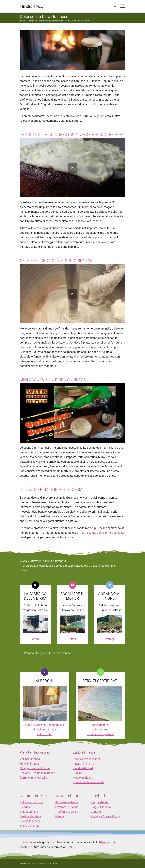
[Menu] (122, 6)
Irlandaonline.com (28, 863)
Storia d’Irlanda (29, 826)
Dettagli (35, 639)
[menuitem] (115, 6)
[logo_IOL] (31, 6)
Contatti (96, 812)
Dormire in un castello (34, 778)
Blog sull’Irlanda (101, 807)
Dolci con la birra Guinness (44, 17)
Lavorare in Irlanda (67, 807)
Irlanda (104, 842)
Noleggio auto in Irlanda (35, 768)
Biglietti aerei (100, 725)
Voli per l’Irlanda (30, 759)
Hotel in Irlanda (29, 764)
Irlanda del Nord (83, 768)
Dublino (78, 773)
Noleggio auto (100, 729)
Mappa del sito (100, 802)
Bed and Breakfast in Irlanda (38, 773)
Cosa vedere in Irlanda (87, 759)
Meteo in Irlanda (83, 778)
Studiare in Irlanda (67, 802)
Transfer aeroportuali (100, 734)
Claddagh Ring (29, 812)
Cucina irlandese (30, 821)
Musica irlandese (31, 816)
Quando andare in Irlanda (89, 782)
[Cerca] (115, 6)
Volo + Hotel (45, 734)
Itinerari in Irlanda (84, 764)
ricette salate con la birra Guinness (102, 533)
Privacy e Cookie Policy (105, 816)
